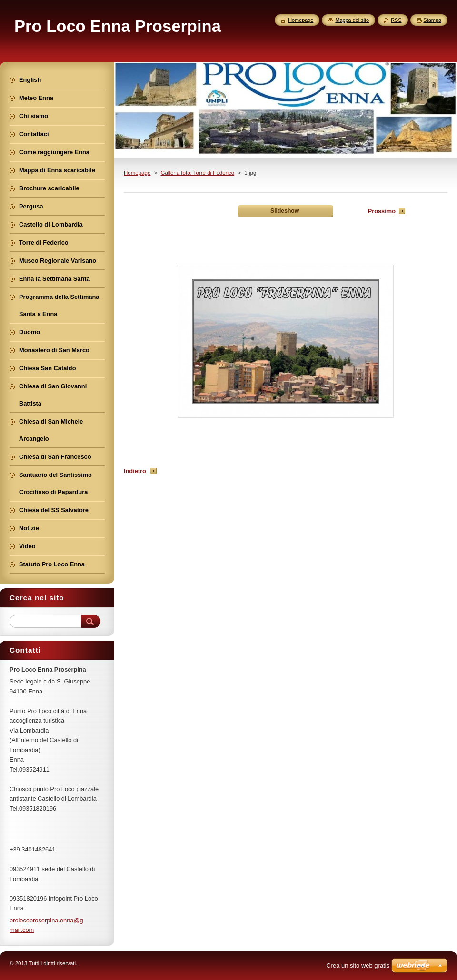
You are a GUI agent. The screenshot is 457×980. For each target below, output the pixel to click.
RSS (396, 20)
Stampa (432, 20)
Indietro (135, 471)
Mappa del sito (352, 20)
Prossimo (382, 211)
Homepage (137, 173)
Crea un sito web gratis (358, 965)
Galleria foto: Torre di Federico (197, 173)
